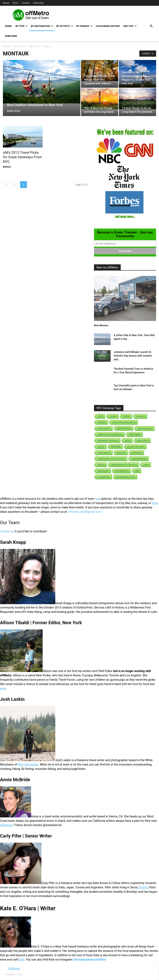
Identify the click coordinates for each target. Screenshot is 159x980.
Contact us (7, 531)
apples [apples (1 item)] (101, 465)
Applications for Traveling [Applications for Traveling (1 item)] (124, 465)
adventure (6, 825)
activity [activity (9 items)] (102, 422)
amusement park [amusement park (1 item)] (136, 447)
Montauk (34, 46)
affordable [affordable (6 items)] (135, 434)
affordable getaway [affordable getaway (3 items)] (108, 440)
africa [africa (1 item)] (128, 440)
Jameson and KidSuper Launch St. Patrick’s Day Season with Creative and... (133, 356)
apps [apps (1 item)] (146, 465)
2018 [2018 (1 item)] (100, 416)
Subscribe (38, 3)
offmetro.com (13, 974)
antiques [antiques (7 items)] (137, 453)
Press (16, 3)
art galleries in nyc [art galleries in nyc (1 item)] (126, 477)
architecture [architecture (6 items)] (122, 471)
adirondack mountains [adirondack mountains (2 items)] (124, 422)
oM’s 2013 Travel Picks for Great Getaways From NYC (22, 157)
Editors (7, 167)
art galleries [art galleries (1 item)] (104, 477)
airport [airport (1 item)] (101, 447)
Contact (26, 3)
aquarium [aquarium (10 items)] (103, 471)
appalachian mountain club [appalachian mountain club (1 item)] (111, 459)
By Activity (65, 26)
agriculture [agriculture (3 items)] (143, 440)
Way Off (130, 26)
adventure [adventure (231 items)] (124, 428)
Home (8, 26)
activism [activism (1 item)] (141, 416)
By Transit (84, 26)
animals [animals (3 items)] (121, 453)
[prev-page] (6, 185)
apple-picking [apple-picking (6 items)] (139, 459)
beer (22, 960)
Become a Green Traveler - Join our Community (125, 234)
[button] (151, 26)
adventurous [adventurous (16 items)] (145, 428)
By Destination (42, 26)
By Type (22, 26)
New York (19, 46)
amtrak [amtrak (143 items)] (116, 446)
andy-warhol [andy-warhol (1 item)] (104, 453)
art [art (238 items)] (137, 470)
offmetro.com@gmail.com (84, 512)
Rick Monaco (101, 325)
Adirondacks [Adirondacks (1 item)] (104, 428)
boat (155, 503)
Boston (143, 887)
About (6, 3)
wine (3, 688)
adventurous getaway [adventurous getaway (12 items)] (110, 434)
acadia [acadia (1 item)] (113, 416)
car (98, 499)
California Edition (108, 26)
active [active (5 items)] (127, 416)
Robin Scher (14, 111)
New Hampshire (28, 764)
